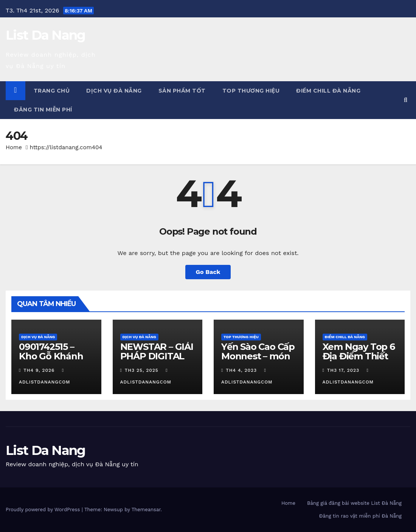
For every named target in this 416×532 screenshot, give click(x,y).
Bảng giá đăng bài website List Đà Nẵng (354, 503)
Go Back (208, 272)
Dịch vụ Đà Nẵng (114, 91)
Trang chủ (52, 91)
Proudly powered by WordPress (44, 510)
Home (14, 147)
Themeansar (146, 510)
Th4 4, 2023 (241, 370)
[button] (406, 100)
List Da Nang (46, 35)
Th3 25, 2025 (142, 370)
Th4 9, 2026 (39, 370)
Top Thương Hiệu (251, 91)
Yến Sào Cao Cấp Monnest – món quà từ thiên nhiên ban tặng (258, 361)
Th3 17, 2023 (343, 370)
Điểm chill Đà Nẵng (328, 91)
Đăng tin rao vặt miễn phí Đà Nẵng (360, 516)
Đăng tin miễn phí (43, 110)
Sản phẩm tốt (182, 91)
